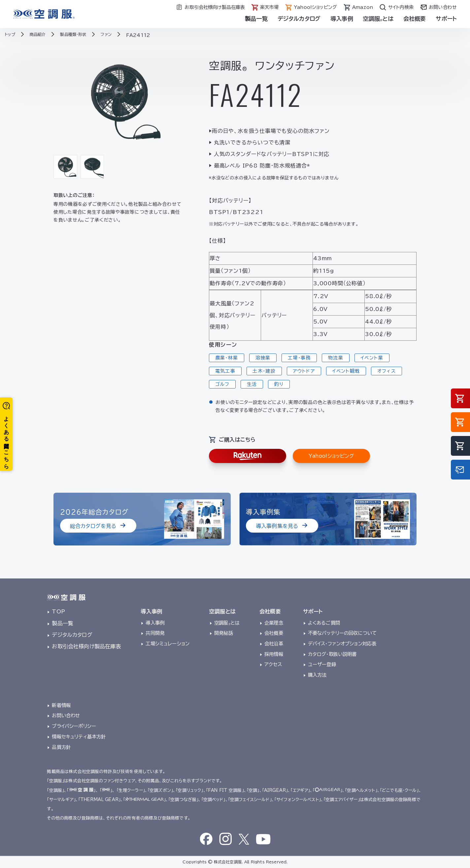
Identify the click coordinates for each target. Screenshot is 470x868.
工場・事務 (299, 358)
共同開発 (155, 633)
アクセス (273, 664)
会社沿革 (274, 644)
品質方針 (61, 747)
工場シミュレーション (168, 644)
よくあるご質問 (324, 623)
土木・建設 (264, 371)
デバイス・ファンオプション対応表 (342, 644)
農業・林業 (227, 358)
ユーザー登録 (322, 664)
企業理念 (274, 623)
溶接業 (263, 358)
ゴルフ (222, 384)
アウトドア (304, 371)
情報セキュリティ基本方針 (79, 737)
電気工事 (225, 371)
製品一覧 (256, 19)
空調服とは (378, 19)
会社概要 (415, 19)
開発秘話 (224, 633)
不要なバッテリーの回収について (342, 633)
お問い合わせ (66, 715)
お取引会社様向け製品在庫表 (86, 646)
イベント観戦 (346, 371)
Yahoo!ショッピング (331, 456)
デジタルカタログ (299, 19)
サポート (446, 19)
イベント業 (372, 358)
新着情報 (61, 705)
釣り (279, 384)
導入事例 (342, 19)
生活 (252, 384)
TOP (58, 611)
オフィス (387, 371)
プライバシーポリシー (74, 726)
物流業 (336, 358)
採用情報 (274, 654)
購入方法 (317, 675)
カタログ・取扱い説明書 (332, 654)
